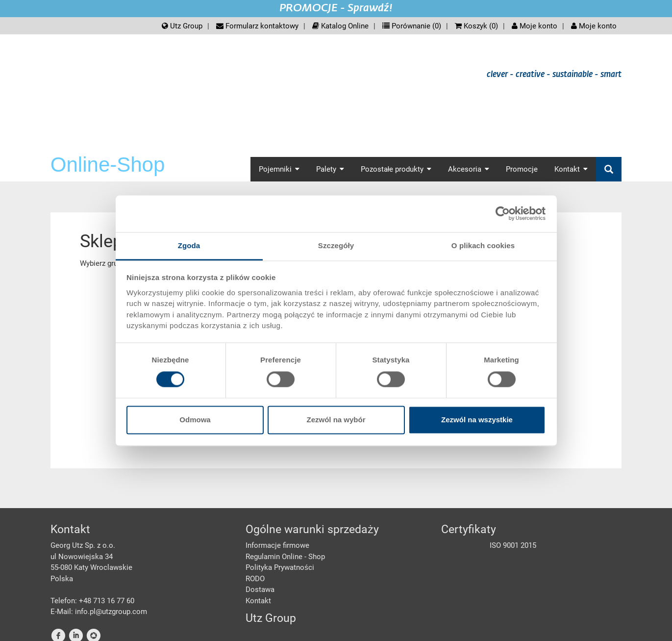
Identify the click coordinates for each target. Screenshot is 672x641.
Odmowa (195, 420)
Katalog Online (340, 26)
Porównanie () (412, 26)
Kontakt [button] (571, 169)
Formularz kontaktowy (257, 26)
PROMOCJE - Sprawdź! (336, 8)
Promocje (522, 169)
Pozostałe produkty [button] (396, 169)
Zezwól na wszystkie (477, 420)
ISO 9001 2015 (513, 545)
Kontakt (258, 601)
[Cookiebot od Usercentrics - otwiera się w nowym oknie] (503, 213)
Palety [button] (330, 169)
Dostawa (260, 590)
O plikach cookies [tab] (483, 245)
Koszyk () (476, 26)
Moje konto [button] (594, 26)
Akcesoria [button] (469, 169)
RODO (255, 579)
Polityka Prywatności (280, 567)
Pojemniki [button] (279, 169)
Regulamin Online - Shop (285, 557)
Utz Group (182, 26)
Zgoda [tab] (189, 245)
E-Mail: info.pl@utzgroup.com (99, 612)
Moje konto (535, 26)
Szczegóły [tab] (336, 245)
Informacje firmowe (277, 545)
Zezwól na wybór (336, 420)
